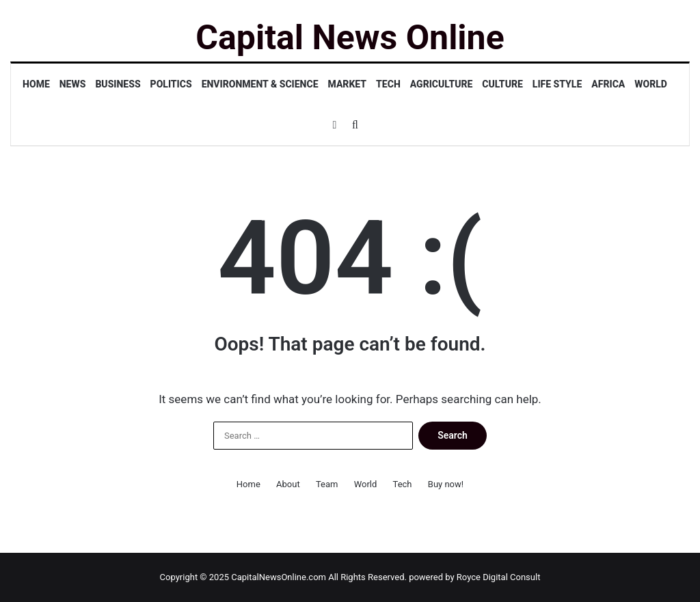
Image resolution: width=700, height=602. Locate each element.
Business (118, 84)
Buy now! (446, 484)
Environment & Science (260, 84)
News (73, 84)
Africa (608, 84)
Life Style (557, 84)
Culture (502, 84)
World (651, 84)
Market (348, 84)
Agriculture (442, 84)
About (288, 484)
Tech (388, 84)
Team (327, 484)
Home (36, 84)
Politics (171, 84)
